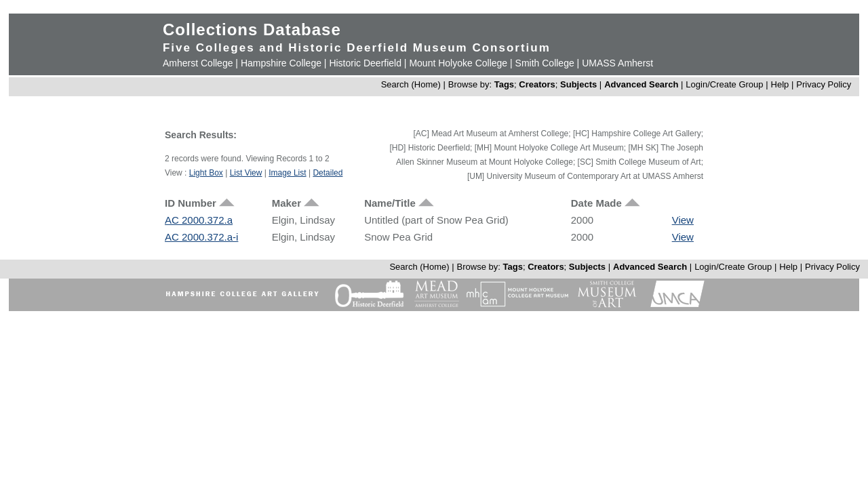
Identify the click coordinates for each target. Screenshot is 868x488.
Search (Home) (411, 84)
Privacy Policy (824, 84)
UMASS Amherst (617, 63)
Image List (287, 173)
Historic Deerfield (365, 63)
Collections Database (252, 29)
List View (246, 173)
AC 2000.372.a (199, 220)
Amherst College (198, 63)
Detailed (328, 173)
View (683, 220)
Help (780, 84)
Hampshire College (281, 63)
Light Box (206, 173)
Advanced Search (641, 84)
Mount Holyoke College (458, 63)
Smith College (545, 63)
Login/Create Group (726, 84)
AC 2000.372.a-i (201, 237)
